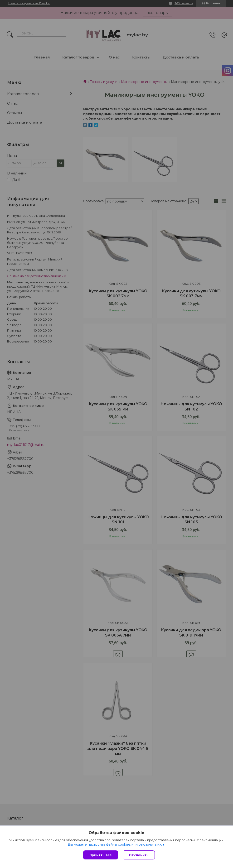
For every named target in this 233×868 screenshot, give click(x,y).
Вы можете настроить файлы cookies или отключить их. (115, 844)
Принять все (101, 855)
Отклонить (139, 855)
